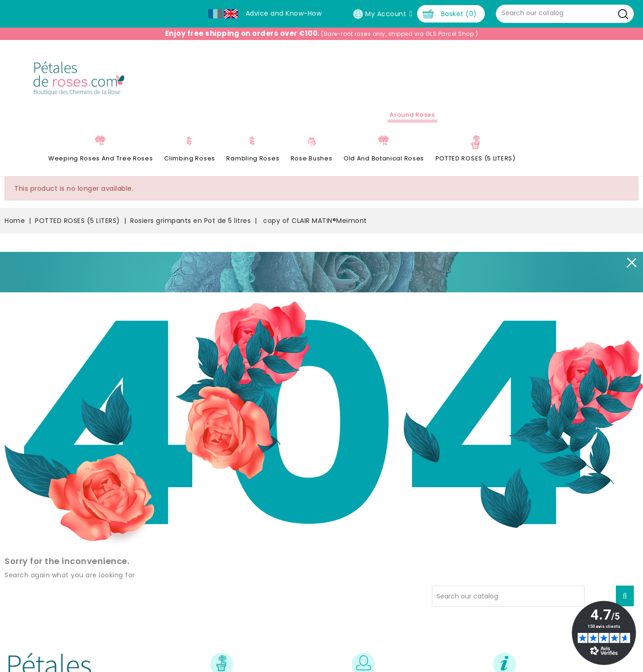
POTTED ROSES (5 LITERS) (476, 158)
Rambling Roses (253, 158)
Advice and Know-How (284, 13)
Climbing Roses (190, 158)
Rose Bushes (312, 158)
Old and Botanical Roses (384, 158)
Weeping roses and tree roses (101, 158)
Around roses (412, 115)
